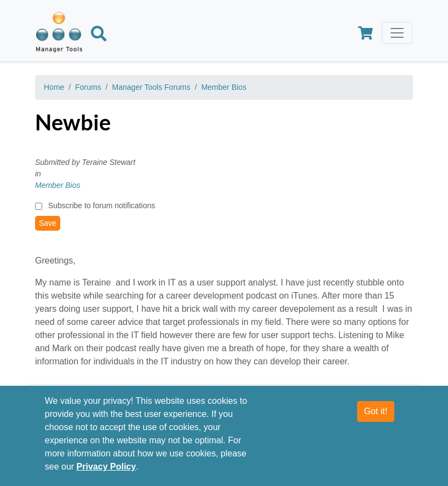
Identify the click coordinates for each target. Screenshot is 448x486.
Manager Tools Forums (151, 87)
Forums (88, 87)
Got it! (376, 411)
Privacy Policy (107, 467)
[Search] (99, 36)
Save (48, 223)
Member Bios (223, 87)
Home (54, 87)
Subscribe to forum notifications (102, 205)
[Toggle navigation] (397, 33)
